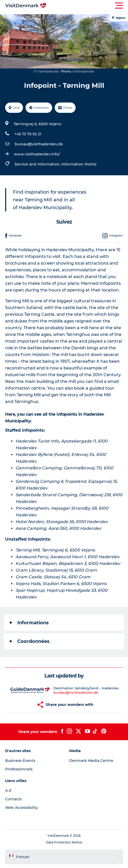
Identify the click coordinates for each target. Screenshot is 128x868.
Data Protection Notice (64, 842)
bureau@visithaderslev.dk (39, 144)
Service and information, (38, 164)
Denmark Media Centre (91, 761)
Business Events (20, 761)
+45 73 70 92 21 (28, 134)
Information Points (79, 164)
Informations (29, 623)
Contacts (13, 799)
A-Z (8, 791)
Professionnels (19, 769)
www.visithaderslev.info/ (37, 154)
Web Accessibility (22, 808)
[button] (87, 6)
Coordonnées (29, 641)
